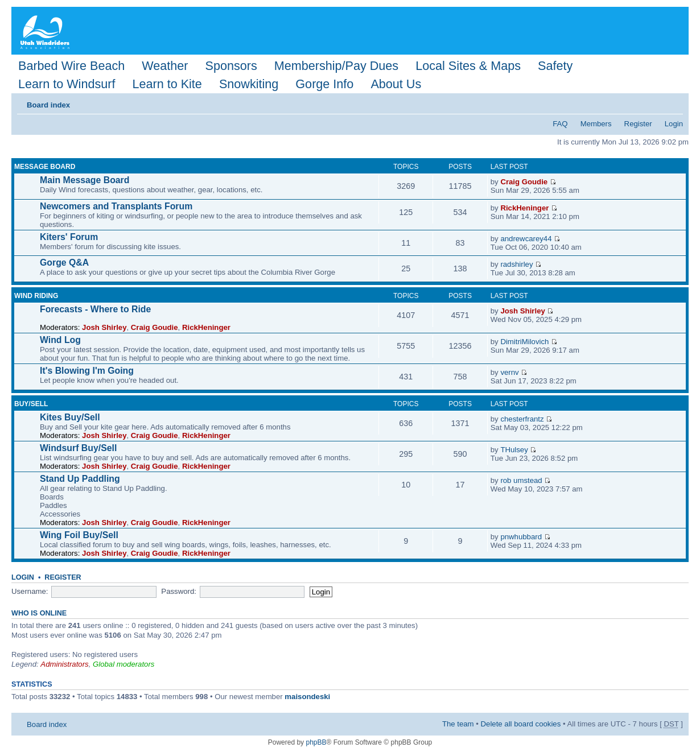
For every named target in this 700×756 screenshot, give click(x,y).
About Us (396, 84)
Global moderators (123, 664)
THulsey (514, 450)
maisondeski (307, 697)
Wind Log (60, 340)
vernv (509, 372)
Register (638, 124)
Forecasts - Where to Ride (95, 309)
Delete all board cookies (521, 724)
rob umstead (521, 480)
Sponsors (231, 66)
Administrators (64, 664)
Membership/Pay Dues (336, 66)
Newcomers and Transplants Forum (116, 206)
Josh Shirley (104, 327)
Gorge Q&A (64, 263)
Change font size (675, 101)
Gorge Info (324, 84)
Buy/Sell (31, 404)
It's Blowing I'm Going (87, 371)
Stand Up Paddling (80, 479)
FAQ (560, 124)
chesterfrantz (522, 419)
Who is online (39, 613)
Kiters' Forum (69, 237)
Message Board (45, 167)
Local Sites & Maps (468, 66)
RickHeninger (524, 208)
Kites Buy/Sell (70, 417)
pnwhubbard (521, 537)
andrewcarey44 (526, 239)
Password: (179, 591)
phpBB (316, 742)
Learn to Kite (167, 84)
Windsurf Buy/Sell (78, 448)
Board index (48, 105)
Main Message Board (85, 180)
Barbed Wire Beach (71, 66)
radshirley (516, 264)
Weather (165, 66)
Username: (30, 591)
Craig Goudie (524, 182)
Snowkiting (249, 84)
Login (674, 124)
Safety (555, 66)
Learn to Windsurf (67, 84)
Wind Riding (36, 296)
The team (458, 724)
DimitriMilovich (524, 342)
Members (596, 124)
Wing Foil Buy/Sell (79, 535)
